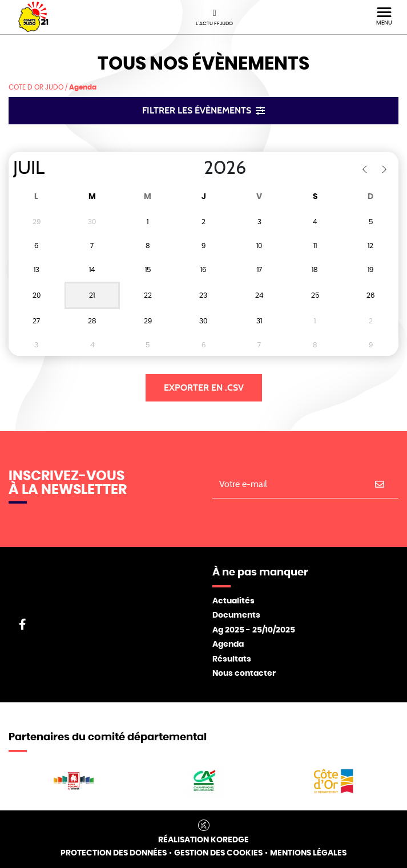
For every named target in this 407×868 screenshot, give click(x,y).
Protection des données (114, 853)
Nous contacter (244, 674)
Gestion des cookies (218, 853)
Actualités (233, 601)
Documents (236, 615)
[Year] (195, 168)
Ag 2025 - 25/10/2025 (254, 630)
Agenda (228, 644)
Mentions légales (308, 853)
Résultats (232, 659)
